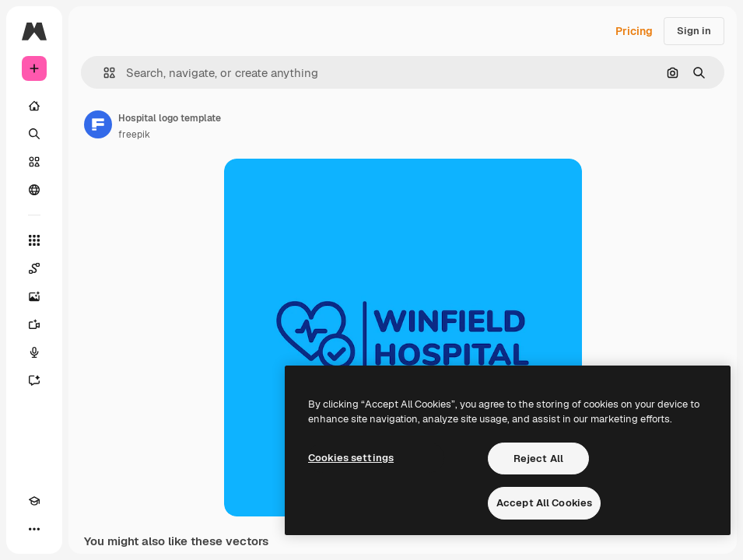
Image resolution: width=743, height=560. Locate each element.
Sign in (694, 31)
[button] (103, 73)
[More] (34, 529)
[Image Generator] (34, 296)
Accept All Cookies (544, 503)
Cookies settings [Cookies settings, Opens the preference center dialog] (351, 458)
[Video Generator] (34, 324)
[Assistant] (34, 380)
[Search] (34, 134)
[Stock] (34, 162)
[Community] (34, 190)
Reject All (538, 458)
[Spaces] (34, 268)
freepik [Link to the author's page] (134, 135)
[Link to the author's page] (98, 124)
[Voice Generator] (34, 352)
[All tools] (34, 240)
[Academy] (34, 501)
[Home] (34, 106)
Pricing (634, 31)
